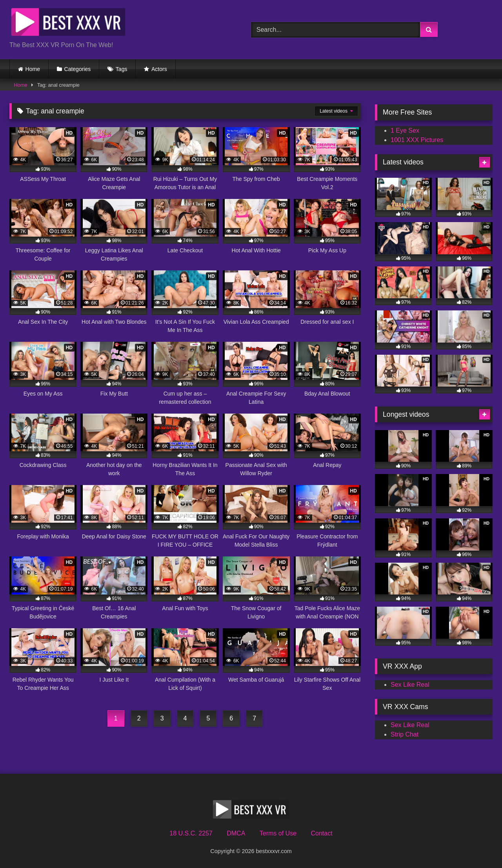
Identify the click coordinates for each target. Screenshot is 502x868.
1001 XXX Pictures (417, 140)
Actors (159, 69)
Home (33, 69)
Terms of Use (278, 833)
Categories (78, 69)
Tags (122, 69)
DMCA (236, 833)
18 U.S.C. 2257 (191, 833)
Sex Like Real (410, 685)
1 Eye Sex (405, 130)
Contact (321, 833)
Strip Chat (405, 734)
